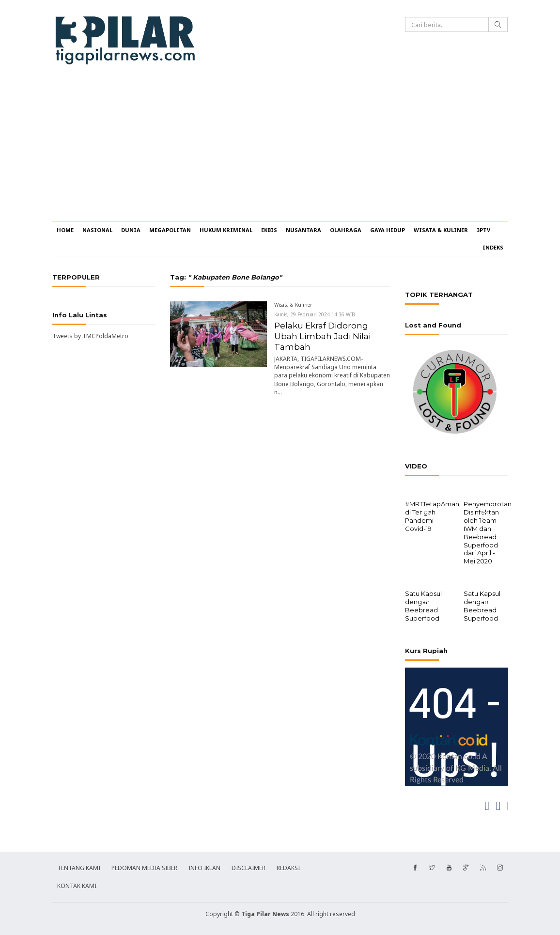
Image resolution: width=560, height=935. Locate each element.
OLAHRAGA (346, 230)
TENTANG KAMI (79, 867)
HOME (65, 230)
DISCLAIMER (249, 867)
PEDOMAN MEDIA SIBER (144, 867)
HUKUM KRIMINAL (226, 230)
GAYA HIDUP (388, 230)
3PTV (483, 230)
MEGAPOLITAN (170, 230)
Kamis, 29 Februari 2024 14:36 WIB (315, 314)
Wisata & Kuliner (293, 305)
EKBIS (269, 230)
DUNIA (131, 230)
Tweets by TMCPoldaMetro (90, 336)
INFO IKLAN (204, 867)
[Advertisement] (280, 148)
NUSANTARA (303, 230)
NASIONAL (97, 230)
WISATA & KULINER (441, 230)
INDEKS (493, 247)
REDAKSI (288, 867)
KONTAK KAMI (77, 885)
